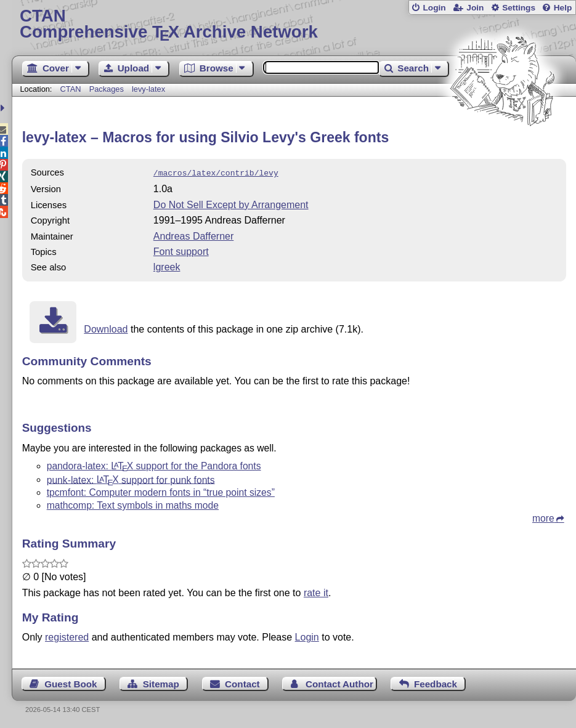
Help (563, 8)
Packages (108, 89)
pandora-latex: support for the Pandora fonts (154, 465)
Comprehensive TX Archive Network (294, 24)
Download (106, 328)
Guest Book (71, 683)
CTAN (71, 89)
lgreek (167, 266)
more (543, 517)
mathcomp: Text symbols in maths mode (133, 504)
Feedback (436, 683)
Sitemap (161, 683)
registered (67, 636)
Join (475, 8)
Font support (181, 250)
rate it (316, 592)
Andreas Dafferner (193, 235)
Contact (242, 683)
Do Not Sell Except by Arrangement (231, 204)
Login (434, 8)
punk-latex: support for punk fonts (131, 478)
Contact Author (339, 683)
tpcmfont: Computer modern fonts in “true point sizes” (161, 491)
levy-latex (148, 89)
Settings (519, 8)
